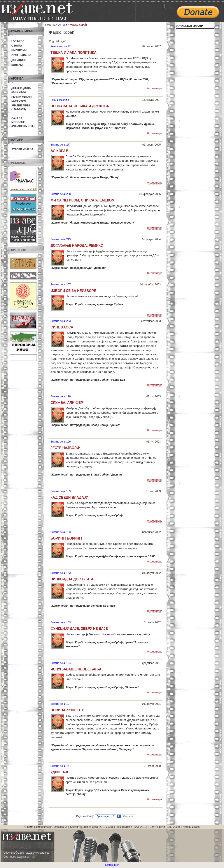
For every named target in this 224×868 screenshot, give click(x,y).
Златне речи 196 (61, 396)
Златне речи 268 (61, 194)
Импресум (19, 50)
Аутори (63, 25)
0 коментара (155, 89)
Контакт (17, 65)
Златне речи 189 (61, 491)
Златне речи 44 (60, 766)
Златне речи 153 (61, 573)
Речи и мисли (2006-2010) (131, 827)
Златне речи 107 (61, 704)
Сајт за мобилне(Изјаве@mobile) (24, 122)
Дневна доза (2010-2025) (98, 827)
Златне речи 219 (61, 239)
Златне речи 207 (61, 285)
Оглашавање (21, 55)
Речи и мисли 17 (60, 46)
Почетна (18, 41)
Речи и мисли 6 (60, 100)
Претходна (103, 816)
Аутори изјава (22, 149)
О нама (17, 46)
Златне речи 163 (61, 532)
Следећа (128, 816)
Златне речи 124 (61, 663)
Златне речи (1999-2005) (165, 827)
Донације (19, 60)
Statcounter (112, 865)
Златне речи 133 (61, 622)
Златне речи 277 (61, 145)
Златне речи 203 (61, 321)
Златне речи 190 (61, 442)
